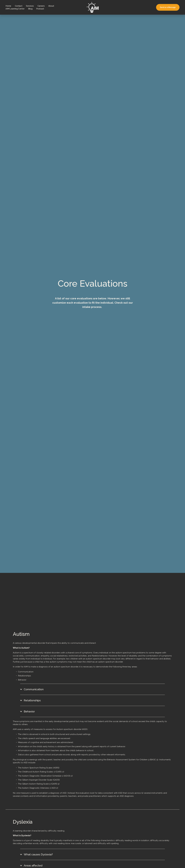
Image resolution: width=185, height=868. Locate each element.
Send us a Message (168, 7)
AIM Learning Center (15, 9)
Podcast (40, 9)
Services (30, 6)
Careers (41, 6)
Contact (19, 6)
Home (8, 6)
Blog (30, 9)
